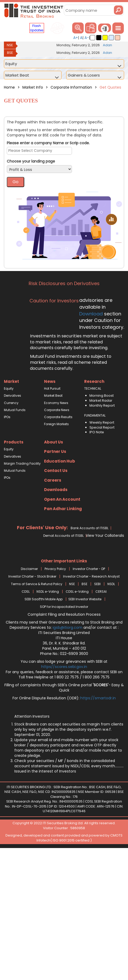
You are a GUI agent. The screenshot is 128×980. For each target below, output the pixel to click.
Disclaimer (29, 569)
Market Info (33, 87)
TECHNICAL (93, 388)
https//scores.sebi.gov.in (64, 667)
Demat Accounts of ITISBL (63, 536)
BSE (10, 53)
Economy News (56, 403)
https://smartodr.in (98, 698)
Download (91, 314)
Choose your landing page (31, 161)
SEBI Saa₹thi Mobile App (44, 599)
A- (87, 38)
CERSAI (101, 592)
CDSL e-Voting (77, 592)
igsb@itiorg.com (68, 627)
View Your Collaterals (105, 535)
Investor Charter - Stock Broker (32, 576)
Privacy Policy (55, 569)
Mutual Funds (15, 410)
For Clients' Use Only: (42, 528)
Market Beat (53, 396)
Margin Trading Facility (22, 463)
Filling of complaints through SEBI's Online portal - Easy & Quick (64, 688)
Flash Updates (37, 28)
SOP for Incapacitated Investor (64, 607)
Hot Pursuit (52, 388)
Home (9, 87)
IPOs (7, 417)
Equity (9, 388)
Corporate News (57, 410)
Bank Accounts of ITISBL (90, 528)
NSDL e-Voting (48, 592)
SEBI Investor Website (85, 599)
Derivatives (13, 396)
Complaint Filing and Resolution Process (64, 614)
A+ (76, 38)
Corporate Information (72, 87)
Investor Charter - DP (89, 569)
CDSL (26, 592)
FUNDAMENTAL (95, 415)
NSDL (111, 584)
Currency (11, 403)
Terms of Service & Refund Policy (37, 584)
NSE (10, 45)
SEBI (97, 584)
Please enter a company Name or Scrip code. (48, 143)
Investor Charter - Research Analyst (91, 576)
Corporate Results (58, 417)
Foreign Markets (56, 424)
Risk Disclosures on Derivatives (64, 283)
